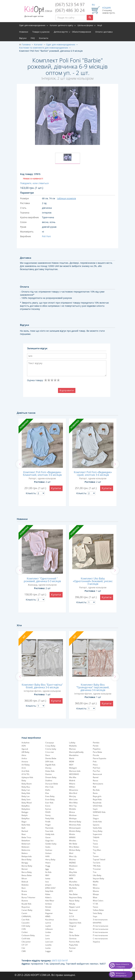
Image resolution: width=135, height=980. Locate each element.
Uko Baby (97, 875)
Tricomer (97, 869)
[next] (115, 464)
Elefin (48, 790)
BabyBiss (26, 806)
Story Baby (98, 831)
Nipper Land (74, 907)
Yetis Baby (97, 913)
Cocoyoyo (50, 743)
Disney (48, 768)
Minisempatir (75, 828)
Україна (96, 942)
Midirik (72, 781)
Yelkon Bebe (98, 910)
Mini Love (73, 799)
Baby (24, 781)
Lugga (48, 951)
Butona (25, 901)
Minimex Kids (75, 825)
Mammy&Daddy (76, 752)
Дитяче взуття (61, 32)
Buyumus (26, 907)
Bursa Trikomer (28, 897)
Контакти (44, 38)
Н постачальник (100, 932)
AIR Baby (25, 752)
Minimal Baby (75, 822)
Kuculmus (50, 920)
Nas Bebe (73, 894)
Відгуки (23, 38)
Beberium (26, 844)
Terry (95, 841)
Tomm (96, 856)
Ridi (94, 787)
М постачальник (101, 929)
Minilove (73, 815)
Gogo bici (49, 841)
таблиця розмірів (66, 198)
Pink (95, 762)
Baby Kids (26, 793)
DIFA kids (49, 762)
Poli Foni (96, 768)
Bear (24, 834)
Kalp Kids (49, 891)
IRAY (47, 875)
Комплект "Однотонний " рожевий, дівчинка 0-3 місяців (42, 580)
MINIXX (72, 837)
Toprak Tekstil (99, 860)
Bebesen (25, 847)
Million (72, 787)
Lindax (48, 932)
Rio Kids (96, 790)
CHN (24, 929)
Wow (95, 897)
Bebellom (26, 841)
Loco (47, 935)
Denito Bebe (51, 758)
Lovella (48, 945)
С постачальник (100, 939)
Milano (72, 784)
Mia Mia (73, 777)
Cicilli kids (26, 939)
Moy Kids (73, 872)
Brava (24, 894)
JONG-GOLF (50, 888)
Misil (71, 853)
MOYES (72, 875)
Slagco (96, 818)
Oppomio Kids (75, 923)
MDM (72, 762)
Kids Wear (50, 901)
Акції (100, 25)
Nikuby (72, 904)
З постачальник (100, 920)
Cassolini (26, 923)
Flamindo (49, 828)
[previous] (20, 464)
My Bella (73, 888)
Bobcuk (25, 882)
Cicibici (25, 932)
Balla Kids (26, 825)
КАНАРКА (97, 923)
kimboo (49, 904)
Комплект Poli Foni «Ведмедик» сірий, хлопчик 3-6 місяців (93, 473)
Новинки (24, 32)
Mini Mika (73, 803)
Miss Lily (73, 856)
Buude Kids (26, 904)
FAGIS (48, 812)
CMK (24, 951)
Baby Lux (26, 796)
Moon (72, 869)
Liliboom (49, 929)
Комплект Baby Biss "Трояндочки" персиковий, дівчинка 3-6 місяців (93, 687)
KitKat (48, 910)
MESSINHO (74, 774)
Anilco (24, 758)
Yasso (95, 907)
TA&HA (96, 837)
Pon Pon (96, 771)
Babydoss (26, 809)
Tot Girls (97, 863)
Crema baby (51, 749)
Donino (48, 774)
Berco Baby (27, 872)
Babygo (25, 812)
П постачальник (100, 935)
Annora (25, 762)
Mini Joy (72, 796)
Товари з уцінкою (41, 32)
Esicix (48, 806)
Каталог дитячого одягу (61, 25)
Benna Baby (27, 866)
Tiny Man (97, 850)
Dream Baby (51, 777)
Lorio (48, 939)
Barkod (25, 831)
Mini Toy (73, 806)
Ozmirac (73, 939)
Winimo (96, 888)
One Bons (73, 920)
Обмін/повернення (81, 32)
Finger (48, 825)
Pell (71, 951)
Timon (96, 847)
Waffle (96, 882)
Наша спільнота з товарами (122, 965)
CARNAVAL (26, 916)
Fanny (48, 815)
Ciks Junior (26, 942)
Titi (94, 853)
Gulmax (49, 850)
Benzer (25, 869)
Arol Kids (25, 771)
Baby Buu (26, 787)
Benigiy (25, 863)
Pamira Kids (74, 942)
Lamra (48, 923)
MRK (71, 878)
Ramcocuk (97, 774)
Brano (24, 891)
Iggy (47, 869)
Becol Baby (26, 860)
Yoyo (95, 916)
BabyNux (26, 818)
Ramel (96, 777)
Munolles (73, 882)
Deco (48, 755)
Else (47, 793)
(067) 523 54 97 (70, 4)
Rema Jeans (98, 784)
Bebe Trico (26, 837)
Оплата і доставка (104, 32)
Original (73, 926)
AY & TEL (26, 774)
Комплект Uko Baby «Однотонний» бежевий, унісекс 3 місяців (93, 581)
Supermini (97, 834)
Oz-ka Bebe (74, 935)
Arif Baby (26, 765)
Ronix (95, 793)
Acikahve (26, 743)
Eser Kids (49, 803)
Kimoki (48, 907)
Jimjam (48, 885)
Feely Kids (50, 818)
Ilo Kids (48, 872)
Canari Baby (27, 910)
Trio (95, 872)
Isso (47, 882)
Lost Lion (49, 942)
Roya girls (97, 796)
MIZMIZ (72, 863)
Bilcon (24, 878)
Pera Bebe (97, 752)
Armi (24, 768)
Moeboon (73, 866)
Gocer (48, 837)
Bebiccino (26, 850)
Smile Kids (97, 822)
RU (93, 5)
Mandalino (74, 755)
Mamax (72, 749)
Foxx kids (49, 831)
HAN (47, 856)
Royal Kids (97, 799)
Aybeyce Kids (27, 777)
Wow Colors (98, 901)
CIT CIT (25, 945)
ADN (24, 746)
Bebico (25, 853)
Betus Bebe (27, 875)
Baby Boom (27, 784)
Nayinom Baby (76, 897)
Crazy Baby (50, 746)
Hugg (48, 866)
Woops (96, 894)
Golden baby (51, 844)
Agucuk (25, 749)
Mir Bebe (73, 844)
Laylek (48, 926)
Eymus (48, 809)
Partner (72, 948)
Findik (48, 822)
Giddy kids (50, 834)
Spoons (96, 825)
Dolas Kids (50, 771)
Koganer (49, 913)
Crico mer (50, 752)
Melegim (73, 768)
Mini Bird (73, 793)
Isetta (48, 878)
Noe (71, 913)
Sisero (96, 815)
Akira (24, 755)
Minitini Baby (75, 831)
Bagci (24, 822)
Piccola (96, 755)
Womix (96, 891)
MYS (71, 891)
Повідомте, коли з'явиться (34, 183)
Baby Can (26, 790)
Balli (23, 828)
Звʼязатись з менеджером (121, 974)
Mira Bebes (74, 847)
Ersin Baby (50, 799)
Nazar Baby (74, 901)
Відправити (67, 390)
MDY (71, 765)
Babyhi (25, 815)
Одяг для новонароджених (32, 25)
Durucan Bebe (52, 784)
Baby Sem (26, 799)
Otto (71, 932)
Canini (24, 913)
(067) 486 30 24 (70, 10)
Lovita (48, 948)
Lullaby (72, 743)
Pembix (96, 743)
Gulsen (48, 853)
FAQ (33, 38)
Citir (23, 948)
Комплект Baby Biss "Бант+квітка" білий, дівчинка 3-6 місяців (42, 686)
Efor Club (49, 787)
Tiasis (95, 844)
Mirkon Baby (75, 850)
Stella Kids (97, 828)
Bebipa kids (27, 856)
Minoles (73, 841)
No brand (73, 910)
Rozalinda (97, 803)
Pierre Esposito (100, 758)
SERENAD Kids (99, 812)
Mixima (72, 860)
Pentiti (96, 746)
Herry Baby (50, 860)
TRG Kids (97, 866)
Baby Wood (27, 803)
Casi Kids (26, 920)
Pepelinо (97, 749)
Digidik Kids (50, 765)
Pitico (95, 765)
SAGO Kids (98, 806)
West (95, 885)
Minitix (72, 834)
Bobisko (25, 885)
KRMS (48, 916)
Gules (48, 847)
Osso (71, 929)
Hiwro (48, 863)
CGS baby (26, 926)
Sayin (95, 809)
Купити (56, 488)
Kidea (48, 894)
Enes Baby (50, 796)
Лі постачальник (101, 926)
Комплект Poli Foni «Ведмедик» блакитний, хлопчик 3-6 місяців (42, 473)
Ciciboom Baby (28, 935)
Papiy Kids (74, 945)
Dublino (49, 781)
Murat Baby (74, 885)
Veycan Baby (98, 878)
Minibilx (72, 809)
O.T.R (71, 916)
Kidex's (48, 897)
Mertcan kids (75, 771)
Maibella (73, 746)
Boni (24, 888)
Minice (72, 812)
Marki (72, 758)
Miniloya (73, 818)
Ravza (95, 781)
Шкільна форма (85, 25)
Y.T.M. (96, 904)
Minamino (74, 790)
